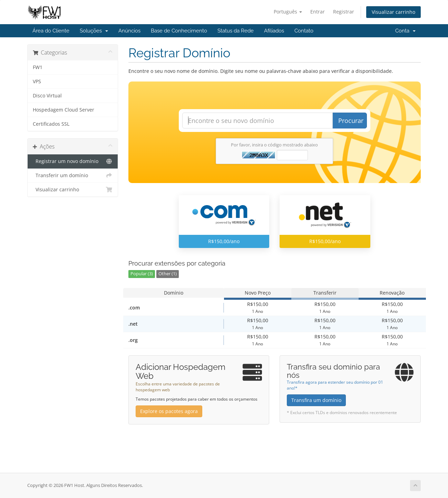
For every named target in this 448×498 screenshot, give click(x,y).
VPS (37, 82)
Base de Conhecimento (179, 31)
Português (288, 12)
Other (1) (168, 274)
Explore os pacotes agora (169, 411)
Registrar (344, 12)
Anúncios (129, 31)
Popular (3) (142, 274)
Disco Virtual (47, 96)
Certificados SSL (51, 124)
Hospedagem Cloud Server (64, 110)
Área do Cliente (51, 31)
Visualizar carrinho (393, 12)
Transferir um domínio (73, 175)
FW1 (38, 67)
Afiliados (274, 31)
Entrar (318, 12)
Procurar (351, 121)
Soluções (94, 31)
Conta (405, 31)
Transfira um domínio (316, 400)
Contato (304, 31)
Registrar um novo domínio (73, 161)
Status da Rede (236, 31)
